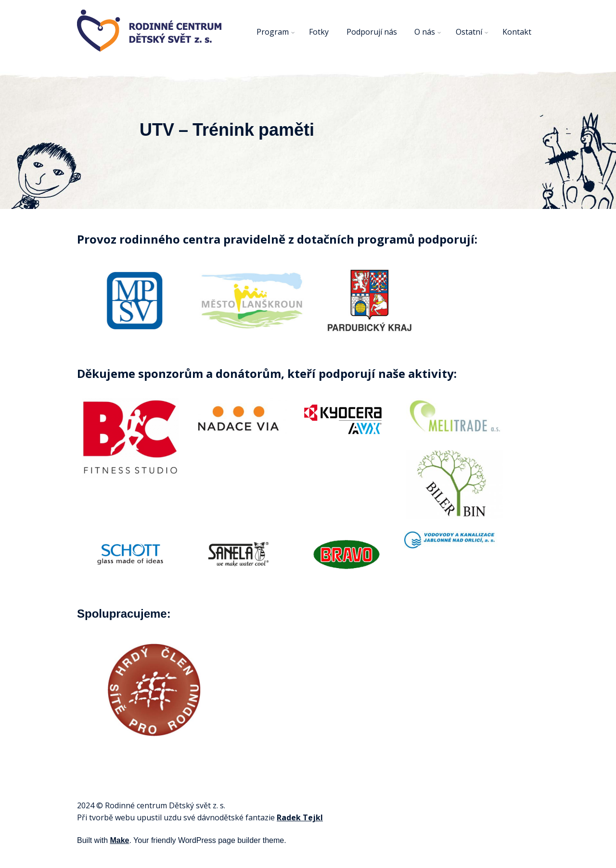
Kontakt (517, 32)
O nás (425, 32)
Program (273, 32)
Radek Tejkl (300, 817)
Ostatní (469, 32)
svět (203, 805)
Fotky (319, 32)
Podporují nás (372, 32)
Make (119, 840)
